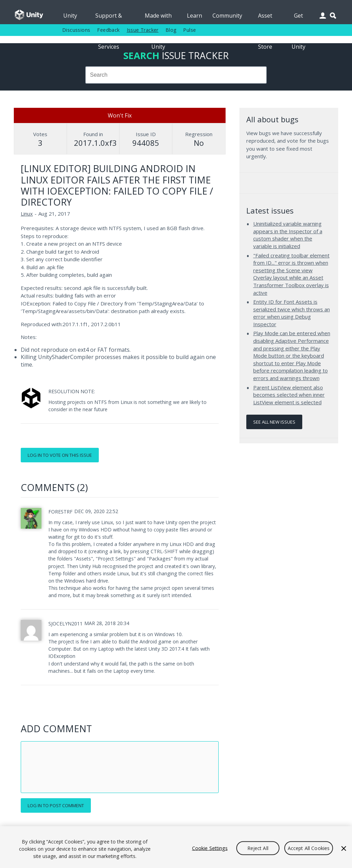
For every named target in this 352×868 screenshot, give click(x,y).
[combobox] (176, 75)
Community (227, 16)
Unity (70, 16)
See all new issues (274, 422)
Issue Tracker (143, 30)
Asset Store (265, 18)
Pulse (189, 30)
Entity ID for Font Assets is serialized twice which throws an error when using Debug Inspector (292, 313)
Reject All (258, 848)
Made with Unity (158, 18)
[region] (176, 847)
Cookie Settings (210, 848)
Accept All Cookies (309, 848)
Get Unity (298, 18)
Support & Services (109, 18)
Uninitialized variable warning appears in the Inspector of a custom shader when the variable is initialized (288, 235)
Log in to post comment (56, 805)
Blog (171, 30)
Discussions (76, 30)
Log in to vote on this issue (60, 455)
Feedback (108, 30)
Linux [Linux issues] (27, 214)
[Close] (344, 848)
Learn (194, 16)
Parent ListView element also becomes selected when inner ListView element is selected (289, 395)
